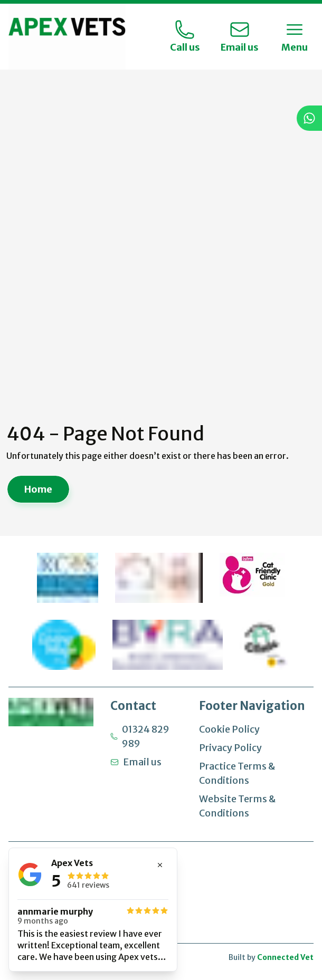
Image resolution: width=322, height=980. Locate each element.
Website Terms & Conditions (237, 806)
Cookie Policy (229, 729)
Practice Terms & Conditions (237, 773)
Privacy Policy (230, 748)
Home (38, 490)
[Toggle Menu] (295, 37)
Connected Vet (285, 957)
